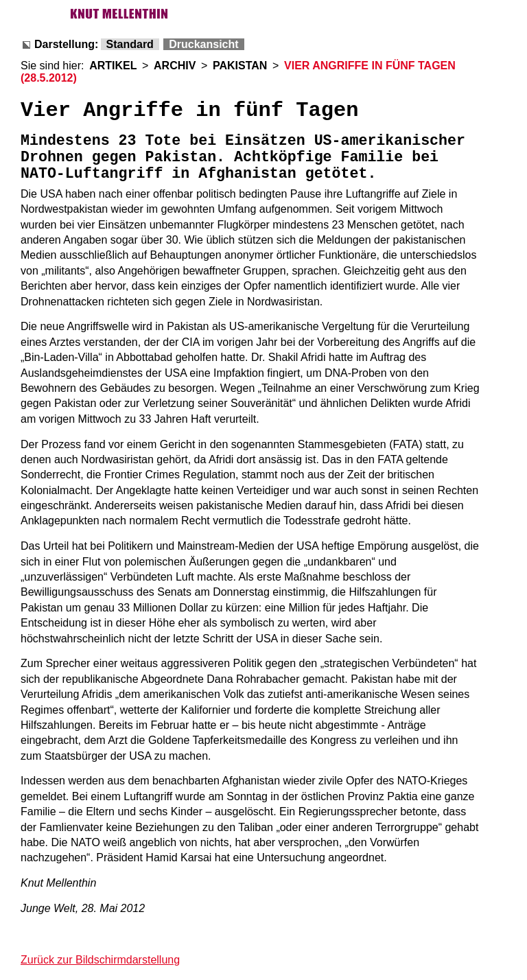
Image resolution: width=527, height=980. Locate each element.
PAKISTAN (240, 66)
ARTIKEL (113, 66)
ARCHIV (175, 66)
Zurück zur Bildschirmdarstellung (100, 960)
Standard (130, 44)
